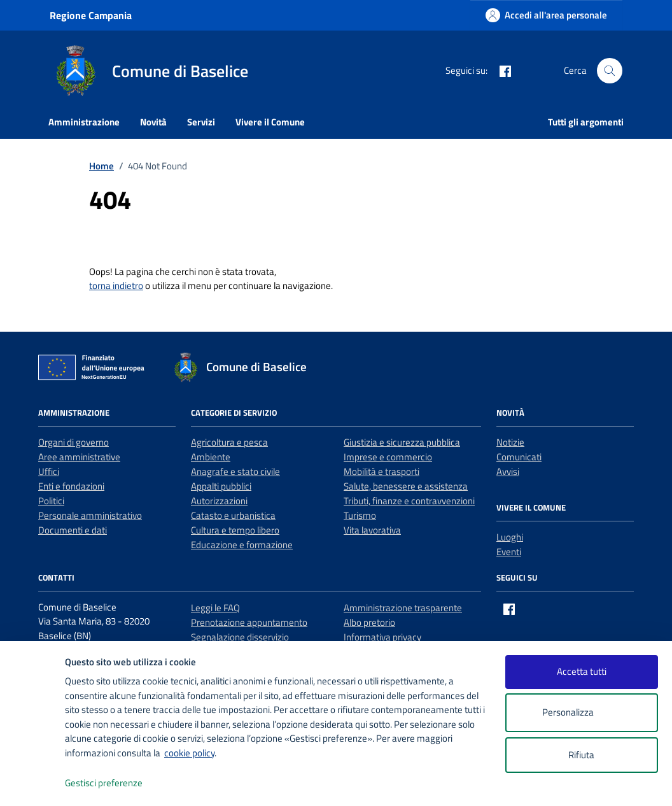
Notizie (510, 442)
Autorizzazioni (219, 501)
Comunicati (519, 457)
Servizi (201, 122)
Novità (153, 122)
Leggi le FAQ (215, 608)
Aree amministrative (79, 457)
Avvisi (508, 471)
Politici (51, 501)
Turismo (360, 515)
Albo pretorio (369, 622)
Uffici (49, 471)
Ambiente (211, 457)
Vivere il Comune (270, 122)
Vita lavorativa (372, 530)
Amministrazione (84, 122)
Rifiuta (581, 755)
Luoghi (510, 537)
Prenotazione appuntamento (249, 622)
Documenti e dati (73, 530)
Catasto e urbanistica (233, 515)
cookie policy (189, 753)
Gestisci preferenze (117, 783)
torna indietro (116, 286)
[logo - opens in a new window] (33, 783)
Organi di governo (73, 442)
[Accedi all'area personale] (546, 15)
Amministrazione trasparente (403, 608)
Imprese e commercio (388, 457)
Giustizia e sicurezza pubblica (402, 442)
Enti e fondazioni (71, 486)
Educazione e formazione (242, 545)
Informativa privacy (382, 637)
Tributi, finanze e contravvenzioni (409, 501)
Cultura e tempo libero (235, 530)
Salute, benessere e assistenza (406, 486)
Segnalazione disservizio (240, 637)
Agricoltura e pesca (229, 442)
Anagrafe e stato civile (235, 471)
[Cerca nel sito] (610, 71)
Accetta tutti (582, 671)
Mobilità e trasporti (381, 471)
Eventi (509, 552)
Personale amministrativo (90, 515)
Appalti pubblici (221, 486)
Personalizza (581, 713)
